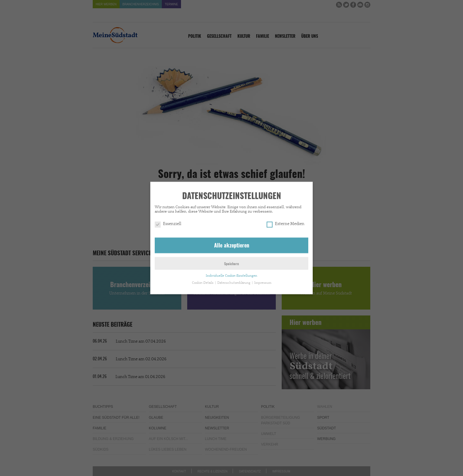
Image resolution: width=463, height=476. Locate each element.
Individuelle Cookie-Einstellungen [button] (231, 273)
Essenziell (168, 221)
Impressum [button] (263, 280)
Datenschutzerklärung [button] (234, 280)
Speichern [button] (231, 261)
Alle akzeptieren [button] (232, 243)
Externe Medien (286, 221)
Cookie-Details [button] (203, 280)
